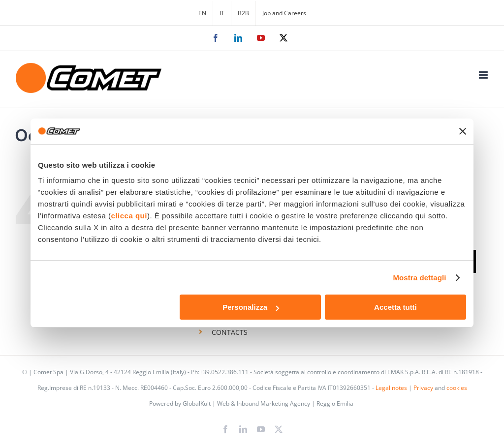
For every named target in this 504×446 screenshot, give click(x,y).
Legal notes (391, 388)
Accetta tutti (395, 307)
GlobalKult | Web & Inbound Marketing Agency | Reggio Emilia (268, 403)
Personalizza (251, 307)
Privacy (423, 388)
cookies (457, 388)
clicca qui (129, 216)
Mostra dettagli (419, 278)
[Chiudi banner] (463, 131)
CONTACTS (230, 332)
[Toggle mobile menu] (484, 75)
